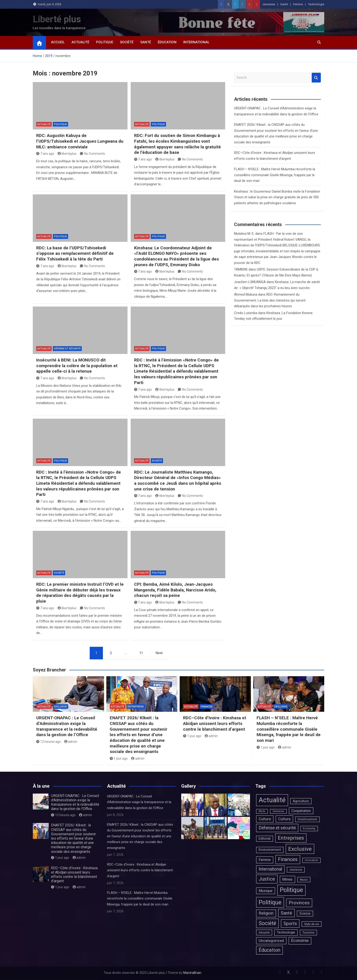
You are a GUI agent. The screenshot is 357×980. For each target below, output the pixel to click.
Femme (298, 4)
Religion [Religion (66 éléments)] (266, 913)
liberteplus (67, 154)
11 (141, 653)
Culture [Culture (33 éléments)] (284, 819)
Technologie (316, 4)
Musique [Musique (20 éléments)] (266, 891)
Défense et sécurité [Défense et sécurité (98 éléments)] (277, 828)
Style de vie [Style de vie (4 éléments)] (312, 924)
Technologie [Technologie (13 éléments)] (286, 932)
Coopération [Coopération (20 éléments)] (301, 811)
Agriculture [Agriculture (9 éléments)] (301, 801)
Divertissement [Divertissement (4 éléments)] (307, 819)
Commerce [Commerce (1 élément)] (278, 811)
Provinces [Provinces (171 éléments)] (299, 903)
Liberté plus (57, 19)
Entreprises (136, 707)
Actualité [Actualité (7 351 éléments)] (272, 800)
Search (316, 78)
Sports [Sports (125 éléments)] (290, 923)
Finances (207, 707)
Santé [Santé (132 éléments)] (286, 913)
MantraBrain (192, 973)
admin (71, 742)
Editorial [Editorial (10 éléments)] (265, 839)
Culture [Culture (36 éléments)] (265, 819)
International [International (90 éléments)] (270, 869)
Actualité (80, 42)
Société (127, 42)
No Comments (95, 154)
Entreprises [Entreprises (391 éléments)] (291, 838)
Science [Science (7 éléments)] (305, 913)
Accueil (58, 42)
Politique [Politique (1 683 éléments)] (270, 902)
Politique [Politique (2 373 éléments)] (291, 890)
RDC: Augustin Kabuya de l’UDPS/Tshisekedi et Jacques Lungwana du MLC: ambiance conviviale (80, 141)
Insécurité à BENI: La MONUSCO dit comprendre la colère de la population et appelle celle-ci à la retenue (77, 366)
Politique (105, 42)
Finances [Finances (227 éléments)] (288, 859)
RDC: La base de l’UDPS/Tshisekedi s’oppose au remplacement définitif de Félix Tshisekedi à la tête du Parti (75, 253)
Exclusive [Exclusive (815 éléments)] (300, 849)
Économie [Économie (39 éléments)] (300, 941)
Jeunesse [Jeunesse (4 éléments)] (296, 870)
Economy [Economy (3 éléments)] (309, 828)
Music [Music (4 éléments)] (304, 880)
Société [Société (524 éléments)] (267, 923)
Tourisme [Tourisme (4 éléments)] (308, 932)
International (196, 42)
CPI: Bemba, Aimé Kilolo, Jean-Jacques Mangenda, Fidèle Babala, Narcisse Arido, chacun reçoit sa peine (175, 590)
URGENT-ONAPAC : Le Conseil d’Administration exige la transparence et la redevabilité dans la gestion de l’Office (67, 726)
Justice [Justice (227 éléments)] (267, 879)
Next (159, 653)
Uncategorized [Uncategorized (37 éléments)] (271, 941)
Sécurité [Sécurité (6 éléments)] (264, 932)
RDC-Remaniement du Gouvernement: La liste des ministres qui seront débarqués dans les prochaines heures (270, 300)
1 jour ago (119, 758)
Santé (284, 4)
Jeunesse (269, 4)
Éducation (167, 42)
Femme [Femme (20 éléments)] (265, 860)
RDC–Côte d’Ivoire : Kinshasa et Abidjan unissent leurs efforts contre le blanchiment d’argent (215, 723)
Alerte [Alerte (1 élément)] (262, 811)
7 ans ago (45, 154)
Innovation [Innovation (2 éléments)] (311, 860)
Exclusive (60, 707)
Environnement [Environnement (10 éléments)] (270, 850)
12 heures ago (48, 742)
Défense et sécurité (67, 349)
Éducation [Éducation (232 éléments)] (269, 950)
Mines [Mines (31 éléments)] (287, 879)
